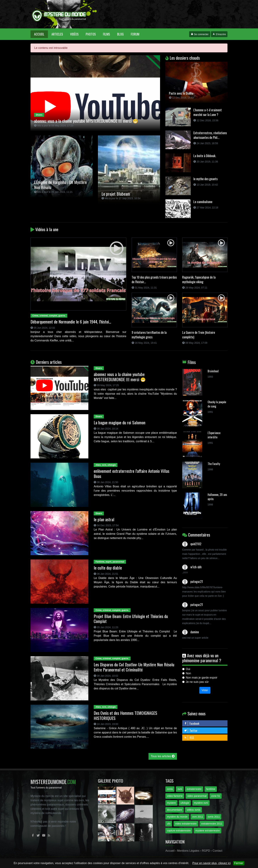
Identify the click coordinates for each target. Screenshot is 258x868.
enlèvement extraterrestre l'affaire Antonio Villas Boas (131, 473)
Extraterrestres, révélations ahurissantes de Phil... (210, 135)
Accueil (41, 34)
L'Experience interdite (214, 435)
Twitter (191, 731)
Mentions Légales (188, 851)
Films (106, 34)
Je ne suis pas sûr (197, 682)
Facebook (192, 723)
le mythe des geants (205, 179)
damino (195, 632)
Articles (57, 34)
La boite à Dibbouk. (205, 156)
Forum (135, 34)
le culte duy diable (108, 568)
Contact (217, 851)
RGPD (206, 851)
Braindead (213, 371)
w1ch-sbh (196, 567)
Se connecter (200, 34)
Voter (205, 690)
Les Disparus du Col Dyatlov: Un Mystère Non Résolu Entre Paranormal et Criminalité (134, 667)
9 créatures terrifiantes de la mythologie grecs (149, 335)
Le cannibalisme (203, 202)
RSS (189, 738)
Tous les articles (163, 756)
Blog (120, 34)
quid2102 (196, 544)
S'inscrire (219, 34)
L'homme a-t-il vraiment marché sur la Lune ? (208, 112)
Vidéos (74, 34)
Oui (188, 669)
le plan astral (104, 519)
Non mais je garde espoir (202, 678)
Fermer (239, 863)
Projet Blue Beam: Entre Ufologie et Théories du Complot (131, 619)
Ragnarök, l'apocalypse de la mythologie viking (199, 279)
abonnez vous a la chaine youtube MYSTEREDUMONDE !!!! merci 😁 (120, 377)
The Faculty (214, 464)
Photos (91, 34)
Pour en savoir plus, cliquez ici (211, 863)
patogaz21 (197, 581)
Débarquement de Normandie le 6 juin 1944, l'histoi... (71, 322)
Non (188, 673)
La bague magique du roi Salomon (120, 422)
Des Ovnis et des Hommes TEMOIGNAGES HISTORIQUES (125, 715)
